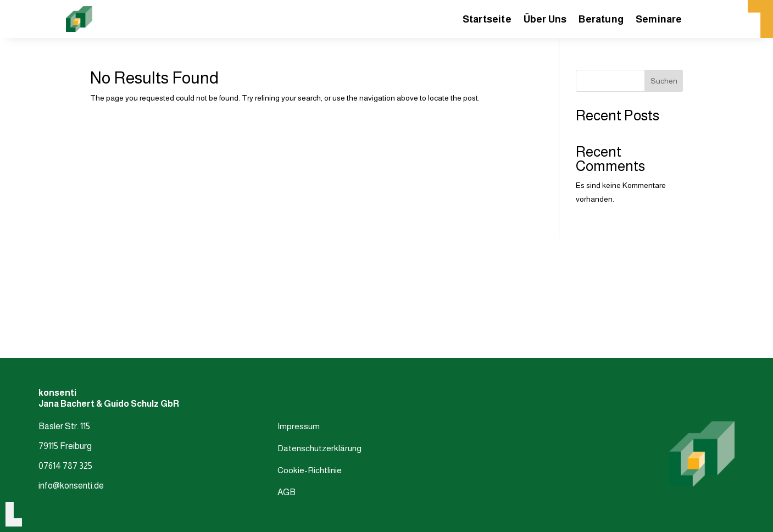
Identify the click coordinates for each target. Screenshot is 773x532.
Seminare (659, 20)
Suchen (664, 81)
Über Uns (545, 20)
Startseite (487, 20)
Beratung (601, 20)
